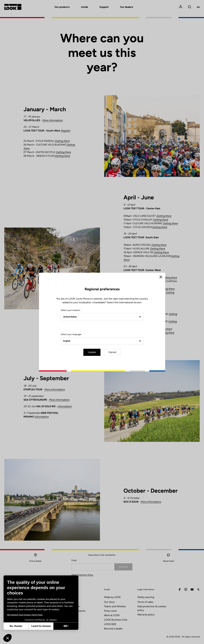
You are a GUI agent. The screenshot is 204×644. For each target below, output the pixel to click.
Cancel (112, 352)
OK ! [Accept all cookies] (66, 626)
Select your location (70, 310)
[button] (7, 638)
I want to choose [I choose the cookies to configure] (41, 626)
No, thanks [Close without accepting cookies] (16, 626)
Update (92, 352)
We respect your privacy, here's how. (25, 615)
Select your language (71, 334)
